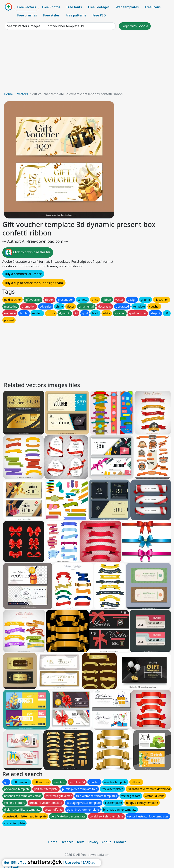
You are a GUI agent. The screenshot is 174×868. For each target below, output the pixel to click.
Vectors (22, 94)
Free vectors (26, 7)
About (106, 842)
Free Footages (99, 7)
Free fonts (74, 7)
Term (80, 842)
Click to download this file (28, 253)
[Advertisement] (87, 62)
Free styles (51, 15)
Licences (67, 842)
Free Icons (153, 7)
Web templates (127, 7)
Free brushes (27, 15)
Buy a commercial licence (23, 274)
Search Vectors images (24, 26)
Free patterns (76, 15)
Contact (120, 842)
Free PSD (99, 15)
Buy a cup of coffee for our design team (34, 283)
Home (8, 94)
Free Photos (51, 7)
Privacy (93, 842)
